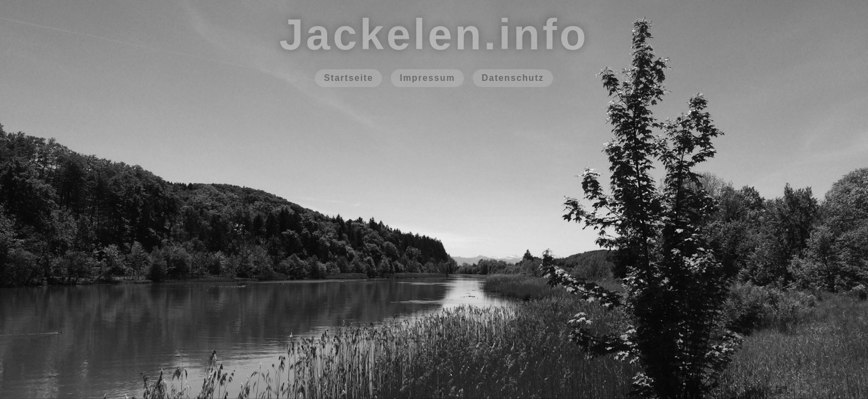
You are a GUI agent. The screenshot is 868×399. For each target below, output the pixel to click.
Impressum (427, 78)
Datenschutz (513, 78)
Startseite (348, 78)
